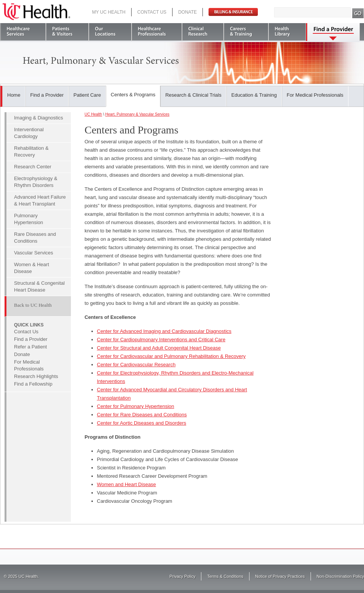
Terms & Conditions (225, 576)
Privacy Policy (182, 576)
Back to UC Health (33, 305)
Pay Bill (233, 12)
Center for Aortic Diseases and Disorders (142, 423)
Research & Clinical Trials (193, 95)
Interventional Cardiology (29, 133)
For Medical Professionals (315, 95)
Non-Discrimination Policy (340, 576)
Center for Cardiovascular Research (136, 365)
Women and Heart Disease (127, 484)
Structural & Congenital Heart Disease (39, 286)
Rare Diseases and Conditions (35, 238)
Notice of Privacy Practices (280, 576)
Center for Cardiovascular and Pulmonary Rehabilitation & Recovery (171, 356)
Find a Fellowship (33, 384)
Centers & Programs (133, 95)
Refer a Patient (31, 347)
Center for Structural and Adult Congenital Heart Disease (159, 348)
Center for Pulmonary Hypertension (136, 406)
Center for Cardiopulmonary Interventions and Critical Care (161, 340)
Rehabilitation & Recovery (31, 151)
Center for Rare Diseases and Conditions (142, 415)
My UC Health (109, 12)
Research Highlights (36, 376)
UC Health (36, 12)
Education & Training (254, 95)
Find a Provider (47, 95)
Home (14, 95)
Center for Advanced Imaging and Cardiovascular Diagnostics (164, 331)
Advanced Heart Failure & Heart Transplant (40, 200)
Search (358, 13)
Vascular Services (34, 253)
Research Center (33, 167)
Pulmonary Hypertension (29, 219)
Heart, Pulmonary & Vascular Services (137, 114)
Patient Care (87, 95)
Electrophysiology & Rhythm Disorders (36, 182)
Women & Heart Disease (31, 268)
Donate (187, 12)
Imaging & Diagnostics (38, 118)
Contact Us (152, 12)
